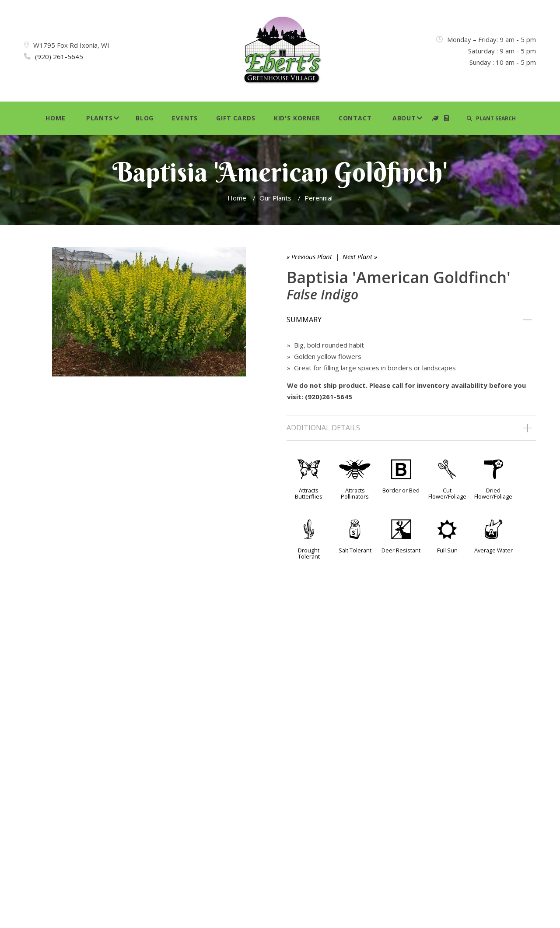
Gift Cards (236, 118)
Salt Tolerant (355, 550)
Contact (355, 118)
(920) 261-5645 (59, 56)
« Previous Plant (309, 257)
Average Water (493, 550)
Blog (145, 118)
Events (185, 118)
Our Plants (275, 198)
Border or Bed (401, 490)
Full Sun (447, 550)
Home (55, 118)
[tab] (411, 320)
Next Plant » (360, 257)
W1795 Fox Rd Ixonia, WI (71, 45)
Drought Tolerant (309, 553)
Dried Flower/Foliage (493, 493)
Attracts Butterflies (309, 493)
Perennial (318, 198)
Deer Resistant (401, 550)
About (404, 118)
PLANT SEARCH (491, 118)
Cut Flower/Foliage (447, 493)
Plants (100, 118)
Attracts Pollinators (355, 493)
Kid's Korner (297, 118)
